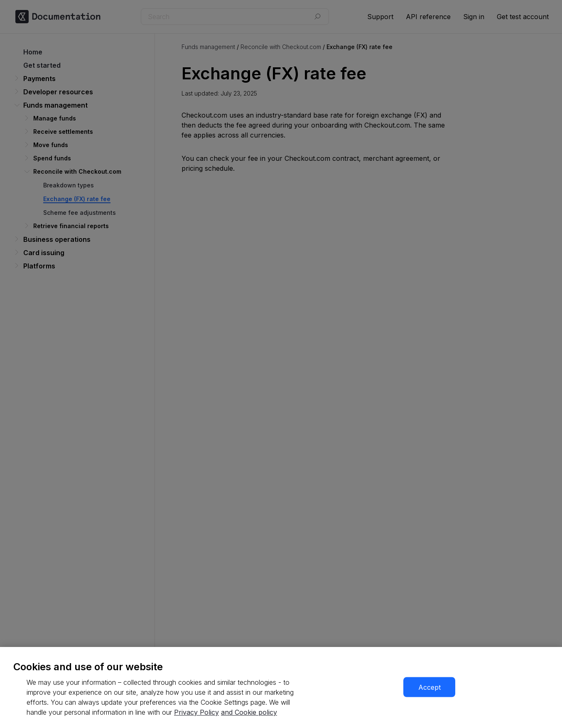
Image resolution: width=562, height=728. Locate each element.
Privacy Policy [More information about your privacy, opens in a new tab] (196, 712)
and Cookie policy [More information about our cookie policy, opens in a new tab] (249, 712)
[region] (281, 687)
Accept (429, 687)
